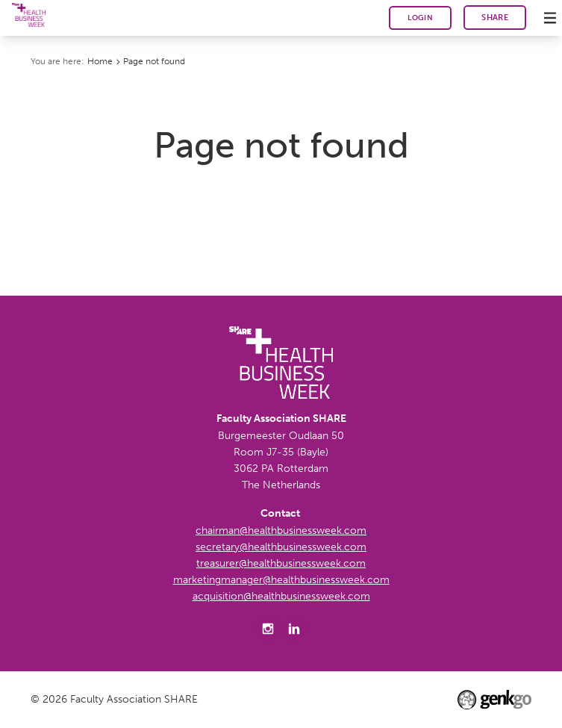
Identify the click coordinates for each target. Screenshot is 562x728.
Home (100, 61)
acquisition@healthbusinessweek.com (281, 596)
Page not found (154, 61)
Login (420, 18)
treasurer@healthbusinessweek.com (281, 563)
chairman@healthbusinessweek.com (281, 531)
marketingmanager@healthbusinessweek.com (281, 580)
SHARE (495, 18)
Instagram (268, 629)
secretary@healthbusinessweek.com (281, 547)
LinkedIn (294, 629)
